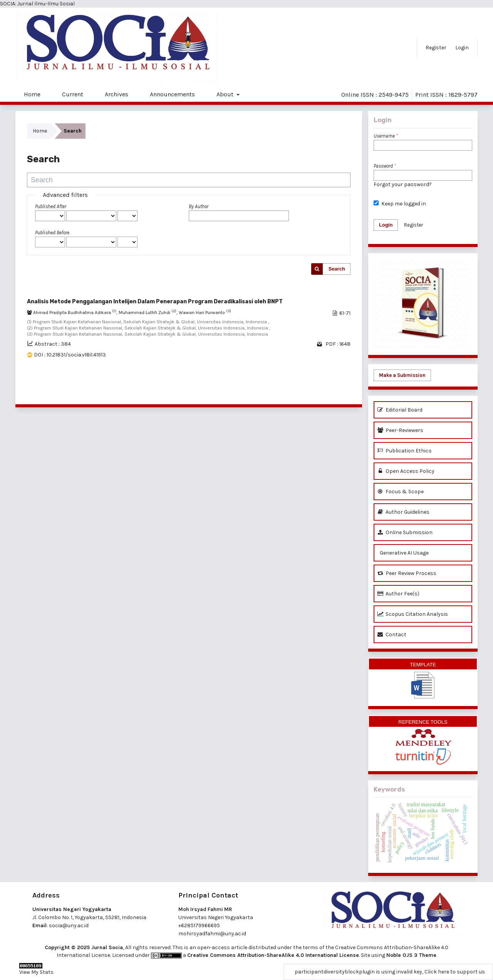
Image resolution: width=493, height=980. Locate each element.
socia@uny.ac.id (69, 925)
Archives (117, 94)
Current (73, 94)
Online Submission (405, 532)
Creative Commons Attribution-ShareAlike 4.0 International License (273, 955)
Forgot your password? (403, 184)
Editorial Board (400, 410)
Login (462, 48)
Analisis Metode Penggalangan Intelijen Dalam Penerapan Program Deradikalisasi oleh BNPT (155, 302)
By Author (199, 206)
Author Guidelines (403, 512)
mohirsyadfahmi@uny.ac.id (212, 934)
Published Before (52, 233)
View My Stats (36, 972)
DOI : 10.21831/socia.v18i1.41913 (70, 355)
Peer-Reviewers (400, 430)
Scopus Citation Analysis (413, 614)
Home (32, 94)
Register (436, 48)
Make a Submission (402, 375)
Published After (51, 206)
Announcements (172, 94)
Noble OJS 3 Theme (411, 955)
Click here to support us (455, 972)
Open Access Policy (406, 471)
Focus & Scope (401, 492)
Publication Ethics (405, 451)
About (226, 94)
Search (337, 269)
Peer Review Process (407, 573)
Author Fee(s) (398, 594)
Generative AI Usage (403, 553)
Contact (392, 635)
